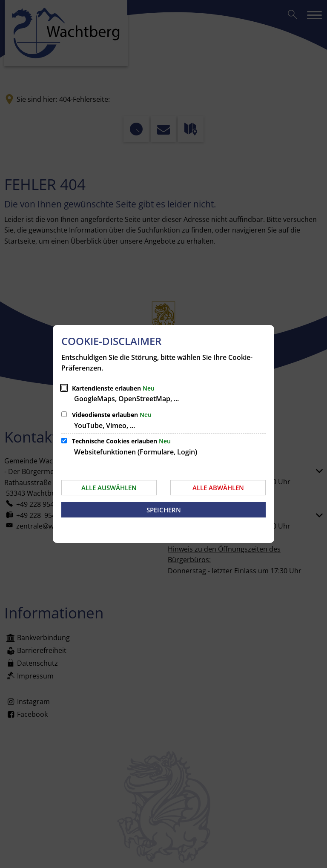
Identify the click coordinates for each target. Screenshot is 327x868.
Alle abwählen (218, 488)
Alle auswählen (109, 488)
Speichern (164, 510)
